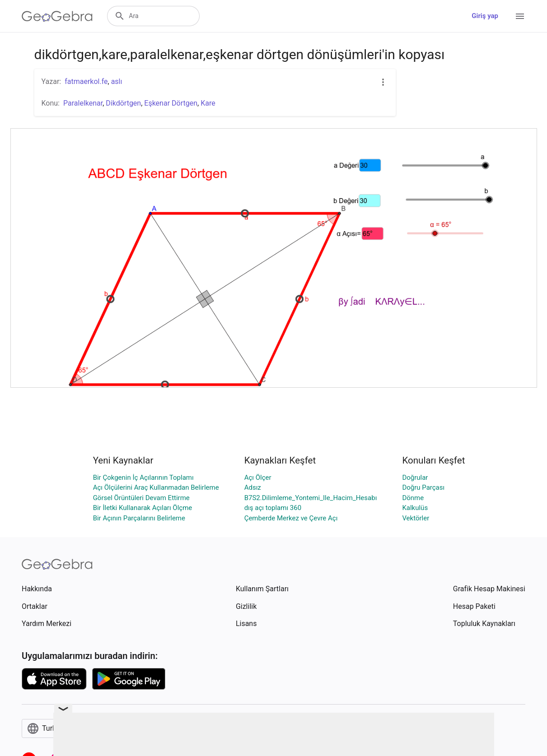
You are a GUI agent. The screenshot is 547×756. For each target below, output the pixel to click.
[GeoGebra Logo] (57, 16)
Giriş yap (485, 16)
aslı (117, 81)
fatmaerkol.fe (86, 81)
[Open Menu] (520, 16)
